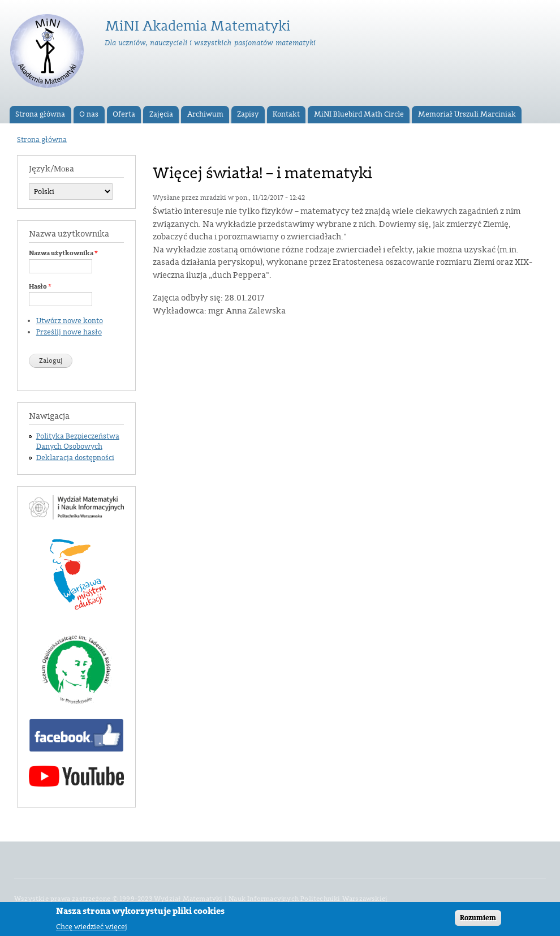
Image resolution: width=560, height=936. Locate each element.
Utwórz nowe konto (70, 321)
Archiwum (205, 114)
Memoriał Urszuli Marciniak (467, 114)
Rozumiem (478, 921)
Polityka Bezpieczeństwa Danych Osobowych (78, 441)
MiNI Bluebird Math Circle (359, 114)
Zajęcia (161, 114)
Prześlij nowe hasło (69, 332)
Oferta (124, 114)
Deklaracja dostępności (75, 458)
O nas (89, 114)
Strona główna (40, 114)
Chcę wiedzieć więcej (92, 929)
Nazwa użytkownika (63, 253)
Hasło (40, 286)
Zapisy (248, 114)
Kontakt (286, 114)
